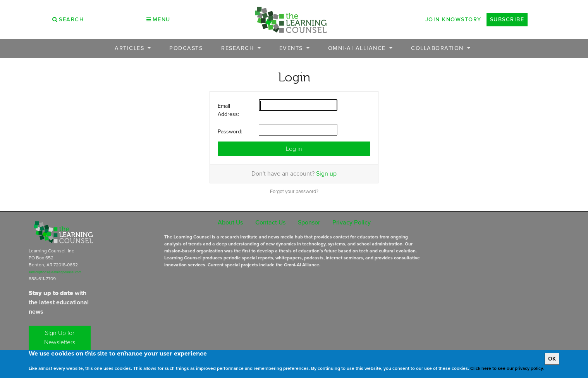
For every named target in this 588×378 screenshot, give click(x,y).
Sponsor (309, 222)
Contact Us (270, 222)
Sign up (326, 173)
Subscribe (507, 19)
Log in (294, 149)
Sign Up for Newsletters (60, 337)
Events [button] (292, 48)
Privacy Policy (352, 222)
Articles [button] (131, 48)
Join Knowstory (453, 19)
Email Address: (228, 110)
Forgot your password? (294, 191)
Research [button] (239, 48)
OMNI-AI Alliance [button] (358, 48)
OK (552, 359)
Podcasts (186, 48)
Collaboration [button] (438, 48)
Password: (230, 132)
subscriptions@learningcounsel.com (55, 272)
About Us (230, 222)
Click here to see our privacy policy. (507, 368)
